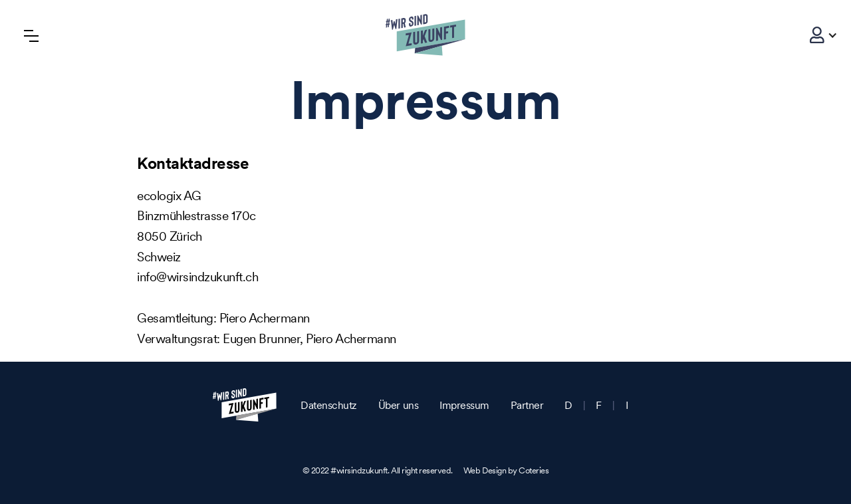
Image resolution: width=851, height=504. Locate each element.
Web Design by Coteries (506, 470)
